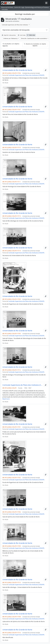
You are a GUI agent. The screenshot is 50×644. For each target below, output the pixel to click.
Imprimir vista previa (9, 35)
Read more (6, 399)
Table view (31, 35)
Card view (22, 35)
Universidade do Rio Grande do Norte (17, 70)
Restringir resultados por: (25, 14)
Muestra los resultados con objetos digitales (35, 45)
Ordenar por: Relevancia (11, 38)
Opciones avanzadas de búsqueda (16, 30)
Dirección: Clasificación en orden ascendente (34, 38)
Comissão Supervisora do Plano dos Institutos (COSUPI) (26, 75)
